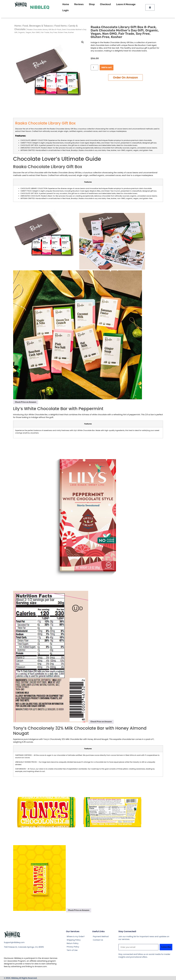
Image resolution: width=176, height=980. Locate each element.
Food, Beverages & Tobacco (38, 26)
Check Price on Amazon (26, 402)
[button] (83, 42)
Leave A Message (126, 4)
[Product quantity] (95, 67)
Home (66, 4)
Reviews (79, 4)
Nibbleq (40, 7)
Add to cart (107, 67)
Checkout (105, 4)
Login (65, 10)
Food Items (61, 26)
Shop (92, 4)
